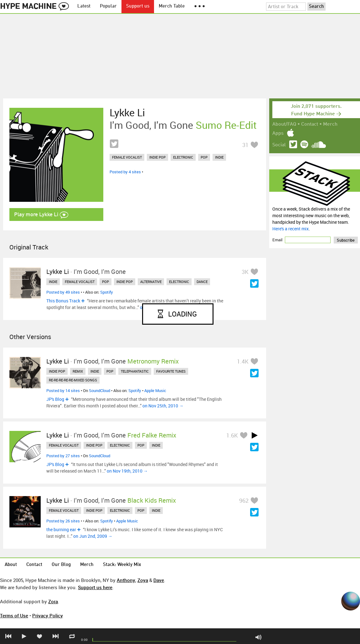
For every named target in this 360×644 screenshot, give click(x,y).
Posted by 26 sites (63, 521)
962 (244, 500)
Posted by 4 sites (125, 172)
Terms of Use (14, 615)
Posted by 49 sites (63, 292)
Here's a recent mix (291, 229)
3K (245, 272)
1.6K (232, 435)
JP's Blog (55, 399)
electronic (183, 157)
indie (219, 157)
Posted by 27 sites (63, 456)
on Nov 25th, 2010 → (163, 406)
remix (78, 371)
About (11, 565)
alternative (151, 282)
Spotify (107, 292)
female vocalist (127, 157)
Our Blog (61, 565)
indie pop (157, 157)
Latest (84, 6)
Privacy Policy (48, 615)
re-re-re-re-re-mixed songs (73, 380)
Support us (138, 6)
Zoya (143, 580)
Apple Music (155, 390)
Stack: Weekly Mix (122, 565)
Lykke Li (127, 113)
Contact (310, 124)
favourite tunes (171, 371)
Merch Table (172, 6)
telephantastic (135, 371)
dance (202, 282)
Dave (159, 580)
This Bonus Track (63, 301)
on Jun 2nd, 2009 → (93, 536)
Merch (330, 124)
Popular (108, 6)
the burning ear (61, 529)
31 (245, 145)
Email (278, 240)
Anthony (126, 580)
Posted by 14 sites (63, 390)
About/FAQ (284, 124)
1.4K (243, 361)
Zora (53, 601)
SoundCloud (100, 390)
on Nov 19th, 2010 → (127, 471)
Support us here (95, 587)
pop (204, 157)
